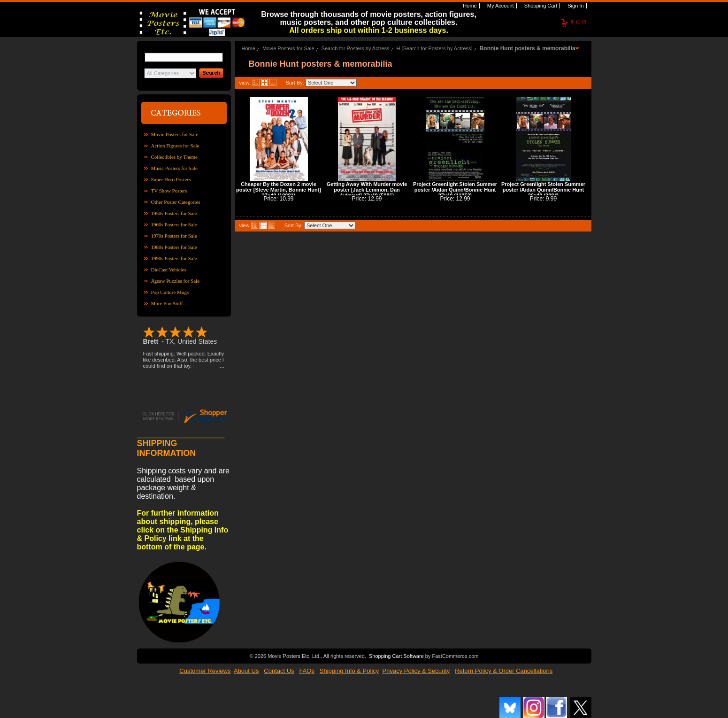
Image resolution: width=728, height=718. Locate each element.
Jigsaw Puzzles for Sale (176, 281)
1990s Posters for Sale (174, 258)
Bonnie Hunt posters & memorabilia (528, 48)
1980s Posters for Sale (174, 247)
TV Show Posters (169, 191)
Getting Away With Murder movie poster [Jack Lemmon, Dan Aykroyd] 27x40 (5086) (367, 190)
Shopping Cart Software (396, 655)
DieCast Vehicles (169, 270)
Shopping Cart (540, 6)
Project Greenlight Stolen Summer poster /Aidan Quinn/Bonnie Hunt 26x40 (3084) (543, 190)
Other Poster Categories (176, 202)
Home (469, 6)
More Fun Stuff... (169, 303)
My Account (500, 6)
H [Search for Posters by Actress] (435, 48)
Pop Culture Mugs (170, 292)
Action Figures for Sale (175, 146)
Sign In (575, 6)
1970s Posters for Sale (174, 236)
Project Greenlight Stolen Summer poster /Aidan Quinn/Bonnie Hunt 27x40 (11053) (455, 190)
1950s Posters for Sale (174, 213)
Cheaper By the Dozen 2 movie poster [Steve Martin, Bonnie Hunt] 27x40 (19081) (279, 190)
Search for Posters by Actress (356, 48)
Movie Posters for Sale (175, 134)
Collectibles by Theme (174, 157)
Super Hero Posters (171, 179)
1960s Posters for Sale (174, 224)
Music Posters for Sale (174, 168)
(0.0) (579, 22)
